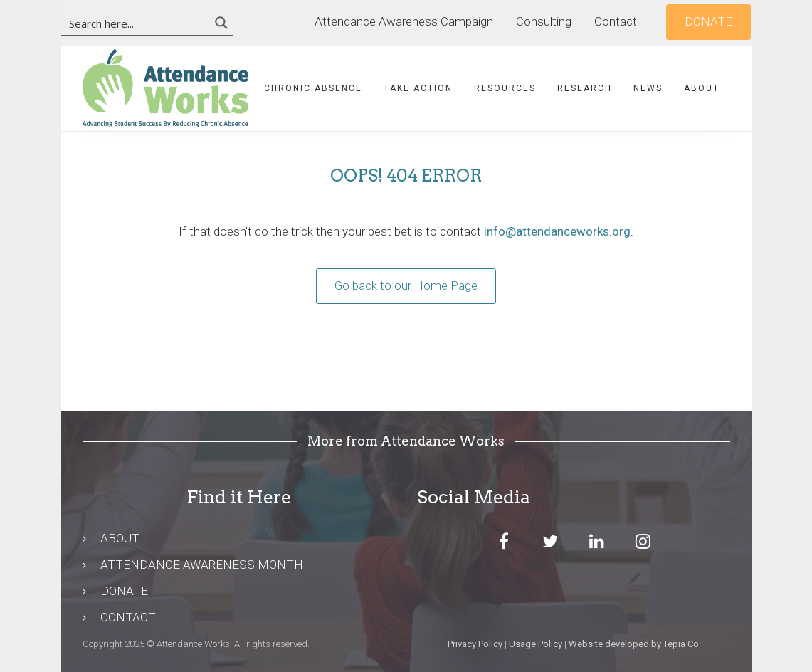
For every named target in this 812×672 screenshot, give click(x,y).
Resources (505, 88)
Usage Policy (536, 644)
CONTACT (128, 617)
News (648, 88)
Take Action (418, 88)
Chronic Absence (313, 88)
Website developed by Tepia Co (634, 644)
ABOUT (120, 538)
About (702, 88)
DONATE (124, 591)
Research (585, 88)
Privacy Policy (475, 644)
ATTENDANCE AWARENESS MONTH (202, 565)
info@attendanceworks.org (557, 231)
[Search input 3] (136, 23)
